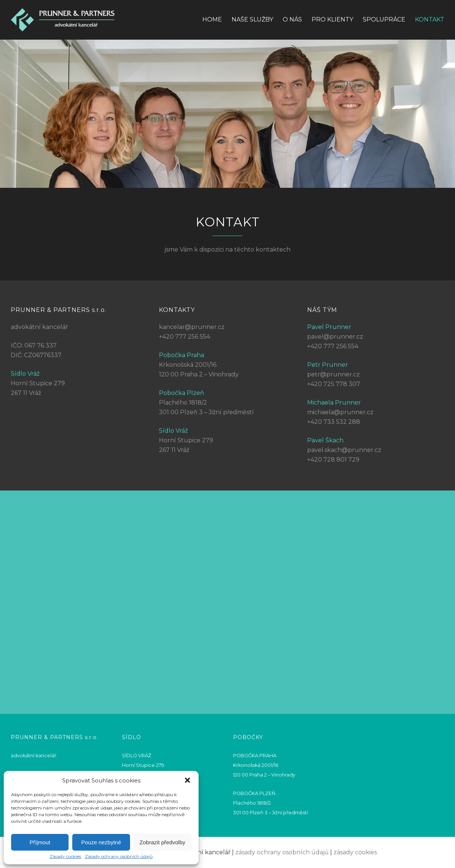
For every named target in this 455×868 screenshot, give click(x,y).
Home (212, 19)
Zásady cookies (65, 857)
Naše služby (252, 19)
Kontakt (430, 19)
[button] (187, 780)
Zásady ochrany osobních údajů (119, 857)
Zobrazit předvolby (162, 842)
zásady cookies (355, 852)
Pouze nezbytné (101, 842)
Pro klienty (332, 19)
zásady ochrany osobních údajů (282, 852)
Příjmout (40, 842)
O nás (292, 19)
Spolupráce (384, 19)
